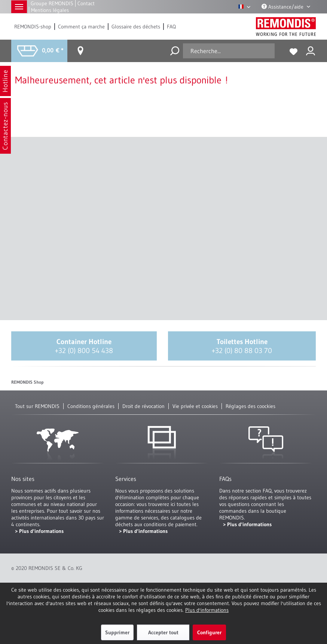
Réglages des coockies (250, 406)
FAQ (171, 27)
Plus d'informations (207, 610)
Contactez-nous (5, 126)
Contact (86, 3)
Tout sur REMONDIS (37, 406)
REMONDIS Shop (27, 382)
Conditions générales (91, 406)
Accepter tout (163, 632)
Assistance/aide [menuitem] (283, 7)
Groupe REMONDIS (52, 3)
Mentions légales (50, 10)
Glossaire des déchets (136, 27)
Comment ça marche (81, 27)
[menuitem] (33, 27)
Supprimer (117, 632)
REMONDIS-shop (33, 27)
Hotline (5, 81)
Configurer (209, 632)
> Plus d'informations (39, 531)
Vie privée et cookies (195, 406)
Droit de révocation (143, 406)
